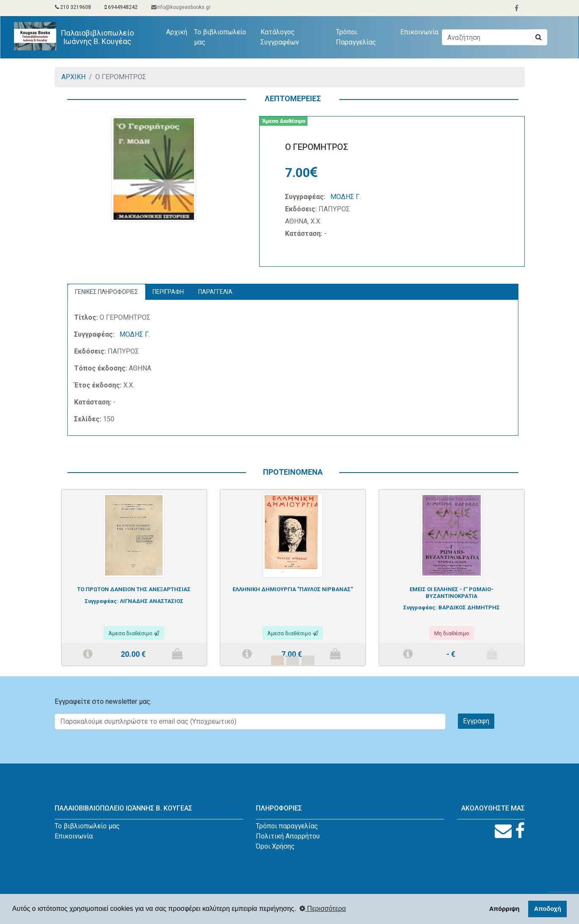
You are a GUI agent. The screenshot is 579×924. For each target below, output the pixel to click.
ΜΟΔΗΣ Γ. (346, 197)
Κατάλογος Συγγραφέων (280, 37)
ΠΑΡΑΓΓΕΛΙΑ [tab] (215, 292)
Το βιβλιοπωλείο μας (220, 37)
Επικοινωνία (419, 32)
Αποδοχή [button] (548, 909)
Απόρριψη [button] (504, 909)
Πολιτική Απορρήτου (288, 836)
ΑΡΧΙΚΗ (73, 77)
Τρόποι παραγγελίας (287, 826)
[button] (96, 583)
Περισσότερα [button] (323, 909)
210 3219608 (73, 7)
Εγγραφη (476, 721)
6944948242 (121, 7)
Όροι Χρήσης (275, 846)
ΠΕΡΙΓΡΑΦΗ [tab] (168, 292)
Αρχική (179, 31)
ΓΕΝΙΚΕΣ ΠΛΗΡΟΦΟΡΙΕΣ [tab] (107, 292)
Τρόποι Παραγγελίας (356, 37)
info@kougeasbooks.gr (181, 7)
